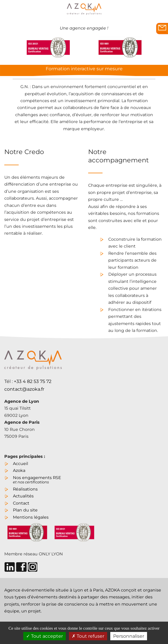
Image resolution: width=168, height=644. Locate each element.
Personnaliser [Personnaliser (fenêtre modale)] (129, 636)
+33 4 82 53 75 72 (33, 381)
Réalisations (25, 489)
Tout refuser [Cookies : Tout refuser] (88, 636)
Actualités (23, 496)
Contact (21, 503)
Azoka (19, 470)
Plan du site (25, 510)
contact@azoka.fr (24, 389)
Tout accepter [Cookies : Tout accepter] (45, 636)
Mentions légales (31, 517)
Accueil (21, 464)
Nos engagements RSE (37, 479)
